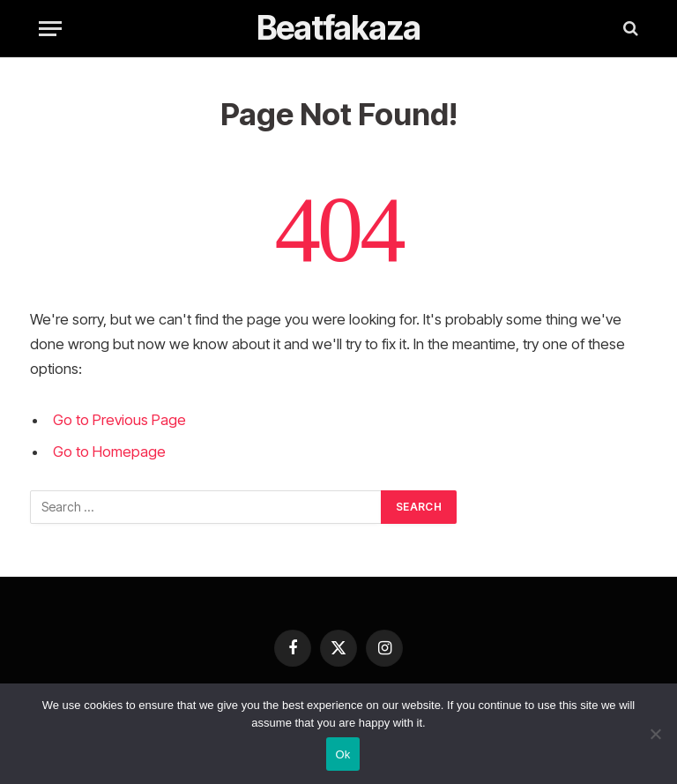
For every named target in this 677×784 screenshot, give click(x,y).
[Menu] (50, 29)
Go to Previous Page (119, 420)
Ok (342, 754)
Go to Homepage (109, 452)
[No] (655, 734)
